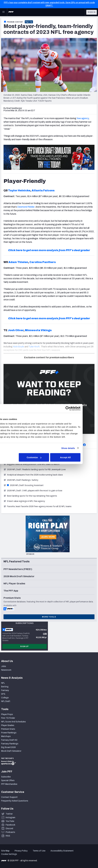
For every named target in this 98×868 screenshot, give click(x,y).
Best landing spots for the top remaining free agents (30, 496)
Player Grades (8, 725)
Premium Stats (8, 729)
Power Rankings (9, 733)
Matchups (6, 736)
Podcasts (10, 832)
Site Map (5, 851)
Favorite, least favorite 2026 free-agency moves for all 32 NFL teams (38, 506)
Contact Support (9, 797)
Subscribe (6, 777)
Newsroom (6, 670)
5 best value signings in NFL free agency (24, 501)
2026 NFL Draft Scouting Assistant (24, 485)
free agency (83, 118)
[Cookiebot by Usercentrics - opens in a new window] (82, 409)
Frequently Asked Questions (15, 801)
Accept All (80, 457)
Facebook (10, 825)
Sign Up (29, 22)
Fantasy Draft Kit (9, 740)
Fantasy (5, 690)
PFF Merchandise (9, 784)
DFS (3, 694)
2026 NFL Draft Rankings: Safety (21, 480)
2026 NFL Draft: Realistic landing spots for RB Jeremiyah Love (35, 470)
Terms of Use (39, 851)
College (5, 698)
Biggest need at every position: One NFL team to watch (31, 464)
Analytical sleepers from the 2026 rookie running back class (33, 475)
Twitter (9, 814)
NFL (3, 683)
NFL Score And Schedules (13, 722)
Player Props (7, 714)
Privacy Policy (21, 851)
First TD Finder (8, 718)
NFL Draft (6, 701)
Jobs (4, 666)
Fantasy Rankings (10, 744)
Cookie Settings (9, 854)
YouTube (10, 821)
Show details (82, 448)
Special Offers (8, 780)
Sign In (92, 12)
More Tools (49, 617)
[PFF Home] (11, 12)
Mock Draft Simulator (11, 751)
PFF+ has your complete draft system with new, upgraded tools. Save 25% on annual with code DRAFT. (49, 4)
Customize (48, 457)
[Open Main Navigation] (4, 12)
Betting (5, 687)
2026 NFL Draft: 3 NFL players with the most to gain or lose (33, 491)
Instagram (10, 818)
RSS (8, 836)
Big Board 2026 (8, 747)
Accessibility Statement (62, 851)
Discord (9, 829)
